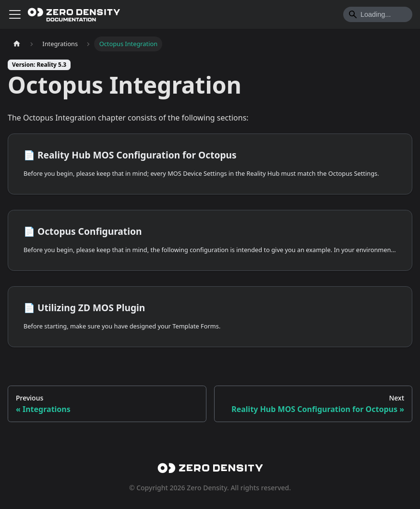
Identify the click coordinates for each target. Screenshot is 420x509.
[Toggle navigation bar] (15, 14)
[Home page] (17, 44)
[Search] (378, 14)
